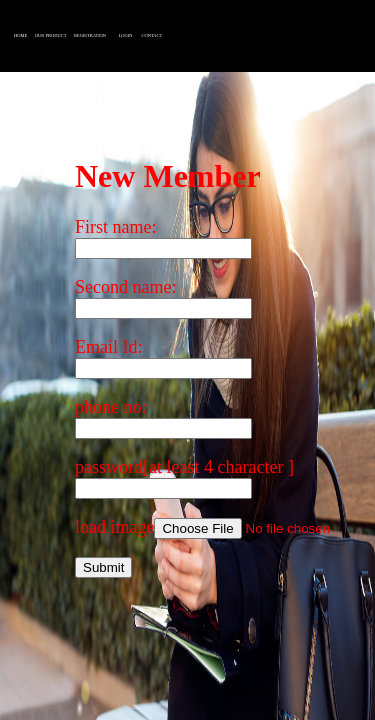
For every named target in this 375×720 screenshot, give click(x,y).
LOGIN (126, 35)
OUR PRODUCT (51, 35)
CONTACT (151, 35)
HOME (20, 35)
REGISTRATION (90, 35)
